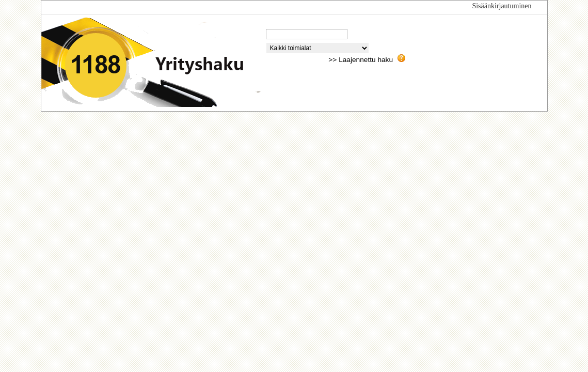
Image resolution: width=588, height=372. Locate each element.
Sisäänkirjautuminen (502, 6)
